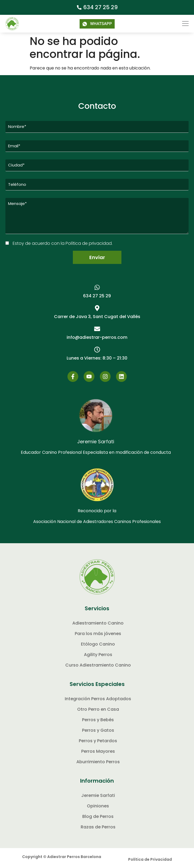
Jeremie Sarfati (96, 442)
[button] (182, 24)
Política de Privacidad (150, 859)
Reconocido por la (97, 511)
